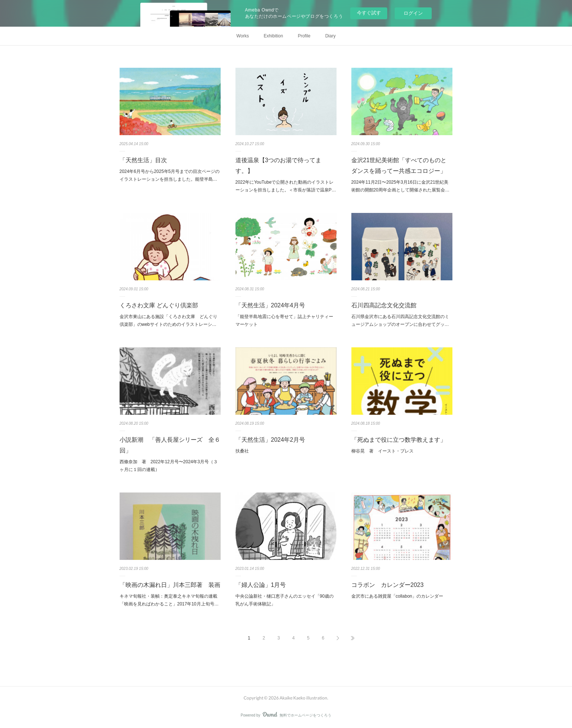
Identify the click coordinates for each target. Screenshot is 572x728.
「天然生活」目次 (143, 160)
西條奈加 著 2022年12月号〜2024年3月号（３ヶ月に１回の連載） (169, 466)
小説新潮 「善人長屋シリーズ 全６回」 (170, 445)
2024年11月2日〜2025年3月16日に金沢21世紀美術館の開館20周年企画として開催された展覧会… (400, 186)
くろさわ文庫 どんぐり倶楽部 (159, 305)
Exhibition (273, 36)
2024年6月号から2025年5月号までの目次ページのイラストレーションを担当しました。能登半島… (170, 176)
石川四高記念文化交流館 (384, 305)
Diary (330, 36)
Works (243, 36)
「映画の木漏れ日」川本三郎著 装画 (170, 585)
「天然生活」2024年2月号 (270, 440)
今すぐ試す (369, 13)
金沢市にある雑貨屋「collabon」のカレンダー (397, 596)
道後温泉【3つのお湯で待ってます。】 (279, 166)
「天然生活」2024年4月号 (270, 305)
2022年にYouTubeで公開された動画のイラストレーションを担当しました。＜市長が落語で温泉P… (286, 186)
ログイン (413, 13)
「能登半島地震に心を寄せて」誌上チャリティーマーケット (284, 321)
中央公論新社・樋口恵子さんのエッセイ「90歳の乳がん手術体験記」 (285, 600)
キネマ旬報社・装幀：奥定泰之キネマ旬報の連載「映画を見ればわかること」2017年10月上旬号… (169, 600)
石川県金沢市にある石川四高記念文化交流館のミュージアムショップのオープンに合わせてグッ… (400, 321)
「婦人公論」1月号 (261, 585)
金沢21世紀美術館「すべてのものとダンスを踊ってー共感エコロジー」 (399, 166)
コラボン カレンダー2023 (388, 585)
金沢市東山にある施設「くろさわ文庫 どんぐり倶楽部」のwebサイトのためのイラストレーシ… (168, 321)
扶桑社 (242, 451)
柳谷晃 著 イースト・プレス (382, 451)
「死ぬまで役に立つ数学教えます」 (399, 440)
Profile (304, 36)
